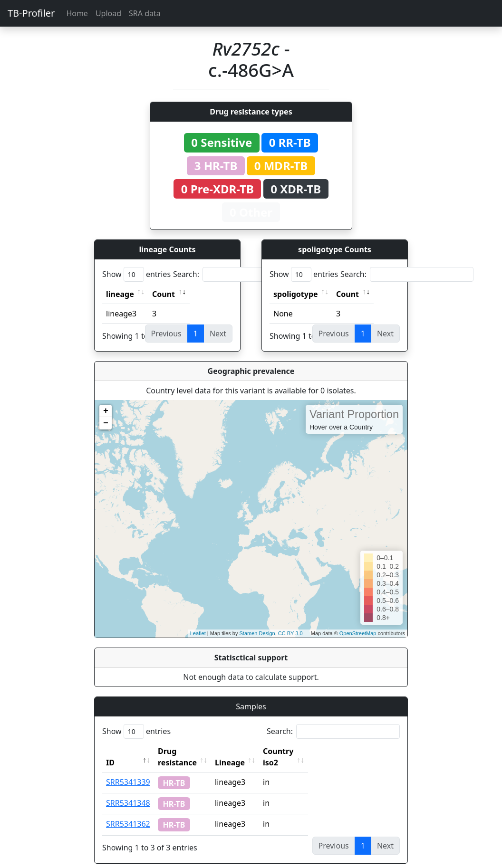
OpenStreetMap (358, 633)
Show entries (136, 274)
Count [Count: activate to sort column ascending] (164, 294)
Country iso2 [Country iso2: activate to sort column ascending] (308, 751)
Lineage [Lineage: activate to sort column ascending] (251, 751)
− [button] (106, 423)
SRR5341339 (128, 771)
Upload (108, 13)
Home (77, 13)
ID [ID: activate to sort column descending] (110, 751)
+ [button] (106, 411)
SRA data (145, 13)
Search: (240, 274)
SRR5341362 (128, 812)
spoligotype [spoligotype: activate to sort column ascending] (296, 294)
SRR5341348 (128, 792)
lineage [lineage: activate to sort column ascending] (120, 294)
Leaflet (198, 633)
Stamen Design (257, 633)
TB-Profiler (31, 13)
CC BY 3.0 (290, 633)
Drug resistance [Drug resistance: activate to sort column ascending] (188, 751)
